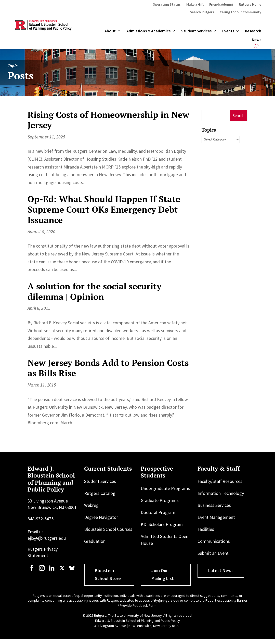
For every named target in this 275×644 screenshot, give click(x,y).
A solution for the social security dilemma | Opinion (94, 291)
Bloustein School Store (108, 574)
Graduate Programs (160, 500)
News (257, 40)
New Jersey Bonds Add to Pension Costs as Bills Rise (108, 368)
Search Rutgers (202, 12)
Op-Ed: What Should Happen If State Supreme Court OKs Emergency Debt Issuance (104, 209)
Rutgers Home (250, 5)
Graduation (95, 541)
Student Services (196, 31)
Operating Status (167, 5)
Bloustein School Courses (108, 529)
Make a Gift (195, 5)
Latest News (221, 570)
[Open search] (256, 46)
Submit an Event (213, 553)
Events (228, 31)
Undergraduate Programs (165, 488)
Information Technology (221, 493)
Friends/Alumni (221, 5)
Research (253, 31)
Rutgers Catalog (100, 493)
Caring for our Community (240, 12)
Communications (214, 541)
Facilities (206, 529)
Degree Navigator (101, 517)
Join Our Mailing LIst (163, 574)
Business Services (214, 505)
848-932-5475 (41, 519)
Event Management (216, 517)
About (110, 31)
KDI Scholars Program (162, 524)
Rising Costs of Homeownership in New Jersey (108, 120)
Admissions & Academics (148, 31)
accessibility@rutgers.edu (159, 600)
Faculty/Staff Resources (220, 481)
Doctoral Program (158, 512)
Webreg (91, 505)
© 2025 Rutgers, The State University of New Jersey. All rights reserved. (137, 615)
